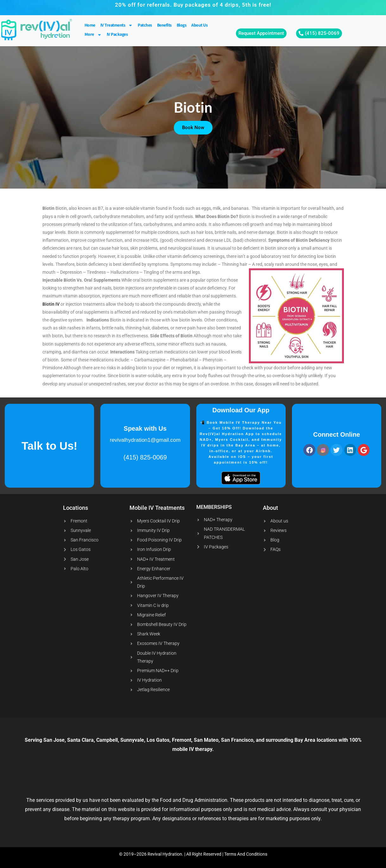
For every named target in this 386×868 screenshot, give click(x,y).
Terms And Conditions (246, 854)
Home (90, 25)
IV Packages (117, 34)
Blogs (182, 25)
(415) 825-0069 (145, 457)
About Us (199, 25)
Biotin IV (51, 304)
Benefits (164, 25)
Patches (145, 25)
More (93, 35)
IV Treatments (117, 25)
